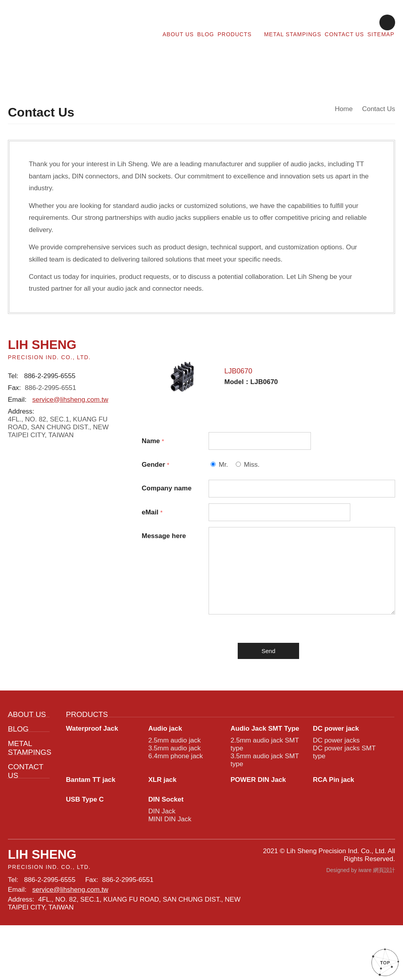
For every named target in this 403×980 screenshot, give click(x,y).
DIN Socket (167, 843)
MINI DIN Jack (169, 865)
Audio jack (166, 765)
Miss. (252, 455)
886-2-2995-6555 (51, 370)
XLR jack (163, 822)
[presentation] (268, 645)
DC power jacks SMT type (343, 792)
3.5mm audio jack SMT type (263, 801)
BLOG (208, 34)
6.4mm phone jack (175, 796)
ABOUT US (181, 34)
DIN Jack (161, 856)
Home (345, 110)
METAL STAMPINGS (294, 34)
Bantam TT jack (93, 822)
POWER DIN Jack (258, 822)
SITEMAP (381, 34)
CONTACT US (345, 34)
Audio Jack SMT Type (265, 765)
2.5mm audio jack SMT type (263, 783)
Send (268, 685)
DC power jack (337, 765)
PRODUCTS (241, 34)
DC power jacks (336, 778)
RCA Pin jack (334, 822)
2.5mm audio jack (174, 778)
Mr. (224, 455)
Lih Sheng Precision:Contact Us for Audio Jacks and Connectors (70, 29)
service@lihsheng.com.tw (69, 396)
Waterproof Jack (93, 765)
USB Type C (85, 843)
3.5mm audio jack (174, 787)
